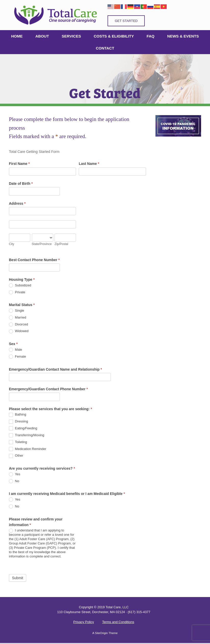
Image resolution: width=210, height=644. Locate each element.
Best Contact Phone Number (34, 260)
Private (17, 292)
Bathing (18, 415)
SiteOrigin (101, 633)
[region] (105, 80)
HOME (17, 36)
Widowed (19, 331)
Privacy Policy (84, 622)
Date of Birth (21, 184)
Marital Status (22, 305)
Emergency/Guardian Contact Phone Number (48, 389)
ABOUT (42, 36)
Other (16, 456)
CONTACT (105, 48)
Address (17, 203)
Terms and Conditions (118, 622)
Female (17, 357)
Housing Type (22, 280)
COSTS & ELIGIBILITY (114, 36)
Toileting (18, 442)
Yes (15, 474)
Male (16, 350)
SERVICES (71, 36)
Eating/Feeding (23, 428)
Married (18, 318)
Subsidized (20, 285)
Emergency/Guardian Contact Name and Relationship (55, 369)
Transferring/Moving (27, 435)
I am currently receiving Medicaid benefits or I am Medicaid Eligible (67, 494)
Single (17, 311)
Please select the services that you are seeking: (50, 409)
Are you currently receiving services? (42, 468)
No (14, 481)
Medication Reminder (28, 449)
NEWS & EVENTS (183, 36)
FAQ (150, 36)
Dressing (18, 422)
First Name (19, 164)
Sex (13, 344)
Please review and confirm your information (36, 522)
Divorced (18, 325)
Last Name (89, 164)
